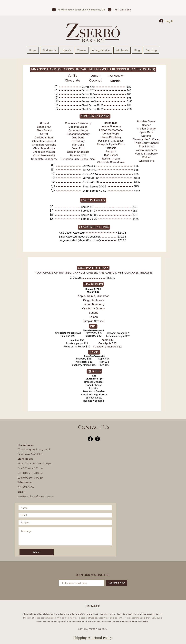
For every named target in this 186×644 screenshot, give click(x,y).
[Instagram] (98, 439)
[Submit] (37, 552)
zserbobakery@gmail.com (35, 496)
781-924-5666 (123, 10)
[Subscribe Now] (117, 583)
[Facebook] (90, 439)
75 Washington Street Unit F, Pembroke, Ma (81, 10)
